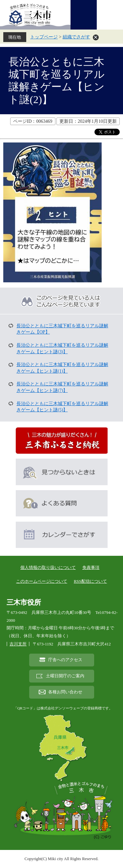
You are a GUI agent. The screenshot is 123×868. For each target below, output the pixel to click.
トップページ (44, 37)
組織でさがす (76, 37)
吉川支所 (18, 644)
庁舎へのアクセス (65, 660)
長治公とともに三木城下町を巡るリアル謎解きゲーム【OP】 (62, 329)
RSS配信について (90, 581)
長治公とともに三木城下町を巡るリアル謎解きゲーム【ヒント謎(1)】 (62, 368)
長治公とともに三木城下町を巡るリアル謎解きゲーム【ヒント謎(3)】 (62, 348)
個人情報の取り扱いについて (48, 567)
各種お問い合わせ (65, 692)
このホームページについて (42, 581)
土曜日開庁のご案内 (65, 676)
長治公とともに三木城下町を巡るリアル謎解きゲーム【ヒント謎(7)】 (62, 387)
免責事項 (91, 567)
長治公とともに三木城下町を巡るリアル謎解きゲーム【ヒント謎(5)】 (62, 407)
